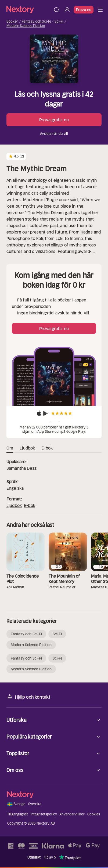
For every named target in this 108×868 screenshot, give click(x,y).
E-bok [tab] (47, 448)
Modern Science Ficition (26, 26)
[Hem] (29, 10)
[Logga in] (67, 10)
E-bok (30, 505)
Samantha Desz (21, 468)
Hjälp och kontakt (28, 697)
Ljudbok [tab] (27, 448)
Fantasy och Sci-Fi (36, 22)
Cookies (94, 814)
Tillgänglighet (18, 814)
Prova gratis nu (54, 120)
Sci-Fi (59, 22)
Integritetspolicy (44, 814)
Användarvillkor (72, 814)
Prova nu (84, 10)
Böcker (12, 22)
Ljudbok (14, 505)
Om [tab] (10, 448)
